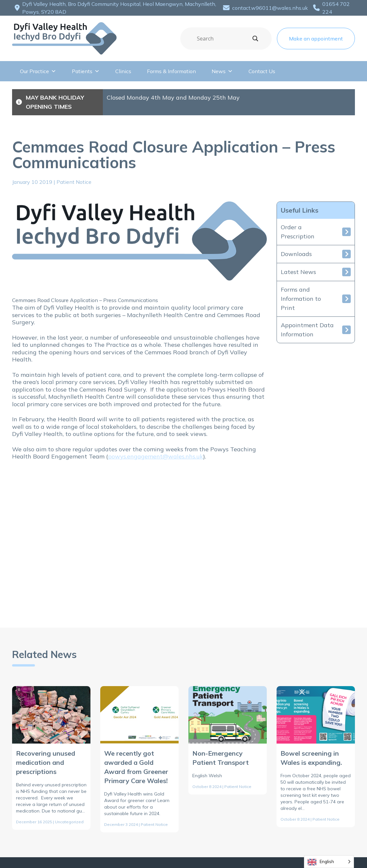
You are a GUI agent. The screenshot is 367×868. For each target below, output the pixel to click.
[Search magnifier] (255, 39)
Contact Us (262, 71)
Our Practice (38, 71)
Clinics (123, 71)
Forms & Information (171, 71)
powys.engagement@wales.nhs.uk (156, 456)
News (222, 71)
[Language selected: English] (329, 862)
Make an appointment (316, 39)
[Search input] (223, 39)
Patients (86, 71)
